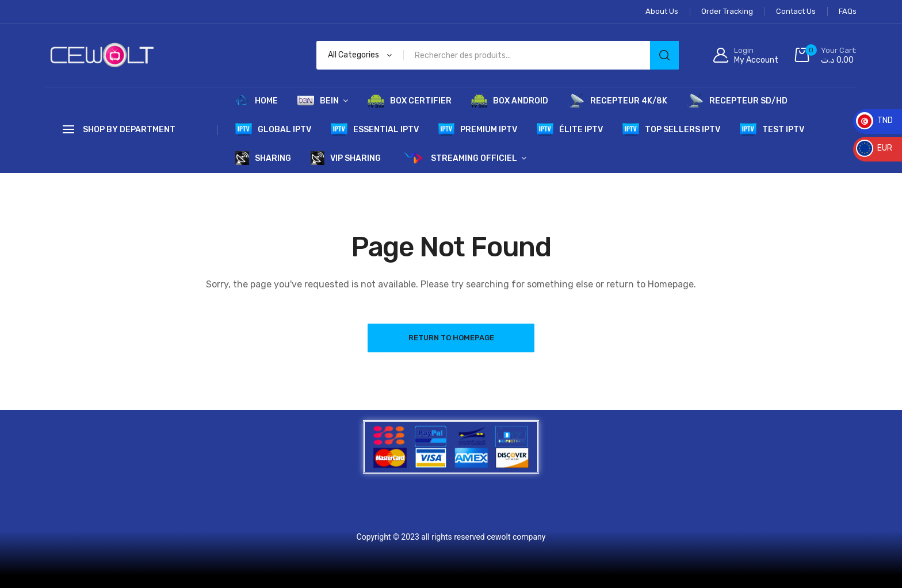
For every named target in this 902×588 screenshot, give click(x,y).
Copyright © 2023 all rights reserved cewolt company (451, 537)
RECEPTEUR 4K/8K (618, 101)
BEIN (318, 101)
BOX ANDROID (510, 101)
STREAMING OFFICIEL (459, 158)
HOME (257, 101)
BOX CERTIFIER (410, 101)
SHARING (263, 158)
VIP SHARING (346, 158)
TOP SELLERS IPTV (671, 129)
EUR (874, 148)
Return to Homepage (451, 338)
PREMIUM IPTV (478, 129)
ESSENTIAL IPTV (375, 129)
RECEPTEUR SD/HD (737, 101)
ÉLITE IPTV (570, 129)
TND (874, 120)
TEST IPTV (772, 129)
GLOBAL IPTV (273, 129)
